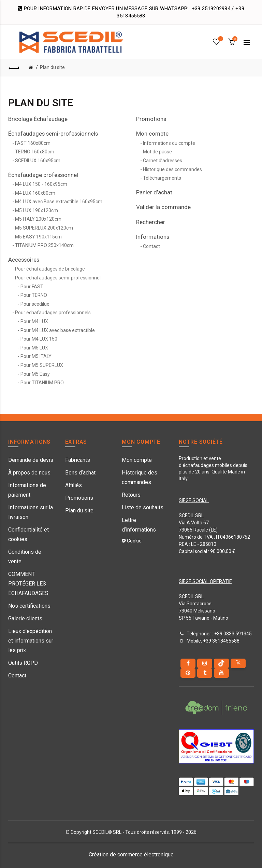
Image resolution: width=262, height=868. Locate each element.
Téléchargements (162, 178)
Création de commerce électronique (131, 855)
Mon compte (152, 134)
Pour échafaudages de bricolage (50, 269)
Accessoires (24, 260)
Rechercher (151, 222)
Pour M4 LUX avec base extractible (58, 330)
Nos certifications (29, 606)
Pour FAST (32, 287)
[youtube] (221, 673)
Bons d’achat (80, 473)
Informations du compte (169, 143)
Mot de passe (157, 152)
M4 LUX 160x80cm (35, 193)
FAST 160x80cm (33, 143)
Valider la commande (163, 207)
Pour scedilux (35, 304)
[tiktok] (221, 663)
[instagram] (205, 663)
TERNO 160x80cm (35, 152)
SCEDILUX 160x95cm (38, 161)
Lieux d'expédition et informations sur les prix (31, 641)
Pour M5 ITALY (36, 356)
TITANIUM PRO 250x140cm (44, 245)
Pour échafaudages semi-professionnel (58, 278)
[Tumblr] (205, 673)
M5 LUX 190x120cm (37, 210)
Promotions (151, 119)
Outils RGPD (23, 663)
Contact (151, 246)
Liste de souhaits (143, 507)
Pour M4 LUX (34, 321)
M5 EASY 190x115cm (38, 237)
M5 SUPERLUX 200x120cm (44, 228)
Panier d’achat (154, 192)
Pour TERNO (34, 295)
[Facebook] (188, 663)
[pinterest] (188, 673)
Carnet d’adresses (163, 161)
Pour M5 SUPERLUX (42, 365)
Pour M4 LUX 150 (39, 339)
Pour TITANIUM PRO (42, 383)
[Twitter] (238, 663)
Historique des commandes (172, 169)
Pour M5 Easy (35, 374)
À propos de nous (29, 473)
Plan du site (52, 67)
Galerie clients (25, 618)
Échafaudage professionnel (43, 175)
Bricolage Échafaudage (38, 119)
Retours (131, 495)
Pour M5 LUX (34, 348)
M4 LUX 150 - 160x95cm (41, 184)
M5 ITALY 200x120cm (38, 219)
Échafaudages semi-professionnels (53, 134)
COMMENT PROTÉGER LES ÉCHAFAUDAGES (28, 584)
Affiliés (74, 485)
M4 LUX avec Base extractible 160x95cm (59, 202)
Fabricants (78, 460)
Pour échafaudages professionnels (53, 313)
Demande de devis (31, 460)
